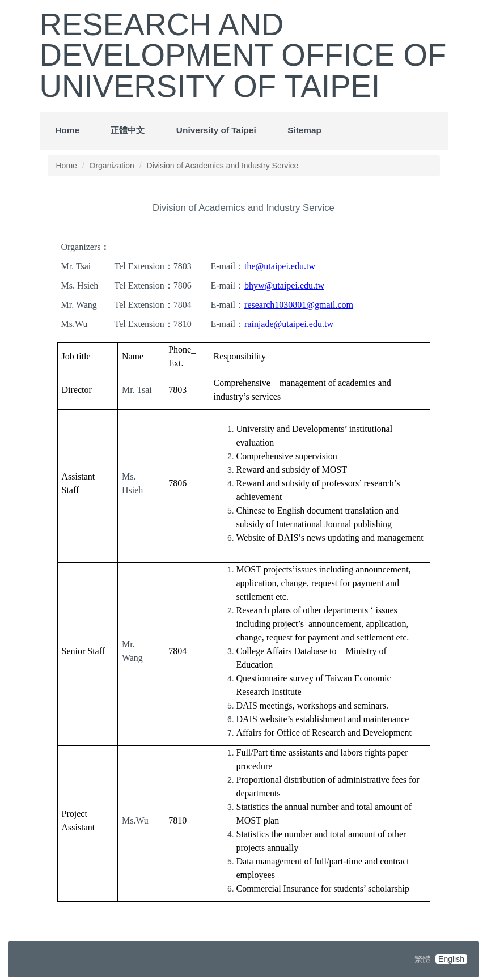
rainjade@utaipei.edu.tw (289, 324)
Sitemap (304, 130)
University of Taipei (216, 130)
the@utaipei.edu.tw (280, 266)
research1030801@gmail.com (299, 305)
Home (67, 130)
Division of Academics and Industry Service (223, 166)
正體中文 (128, 130)
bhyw (255, 285)
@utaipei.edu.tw (295, 285)
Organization (112, 166)
